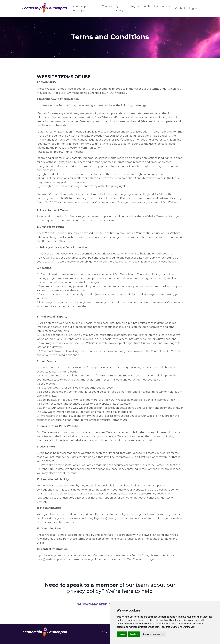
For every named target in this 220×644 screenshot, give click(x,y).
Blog (132, 6)
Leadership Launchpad (79, 8)
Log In (193, 8)
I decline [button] (134, 634)
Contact (180, 8)
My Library (119, 8)
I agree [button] (122, 634)
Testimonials (161, 6)
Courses (107, 6)
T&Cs (104, 636)
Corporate (144, 6)
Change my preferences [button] (153, 634)
